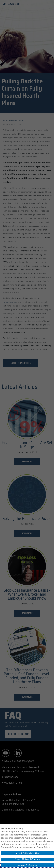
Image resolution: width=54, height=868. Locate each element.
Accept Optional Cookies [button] (27, 853)
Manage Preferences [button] (27, 865)
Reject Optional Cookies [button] (27, 859)
